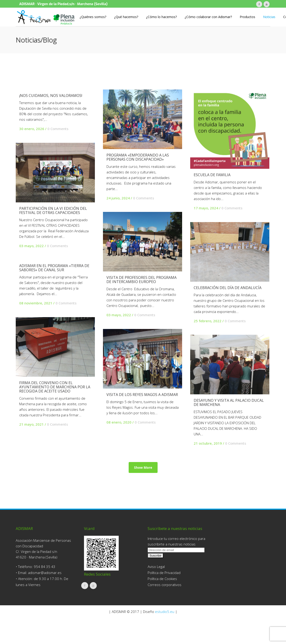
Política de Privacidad (164, 599)
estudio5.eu (165, 638)
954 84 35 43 (45, 593)
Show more (143, 520)
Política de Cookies (162, 605)
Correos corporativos (165, 611)
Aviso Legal (156, 593)
